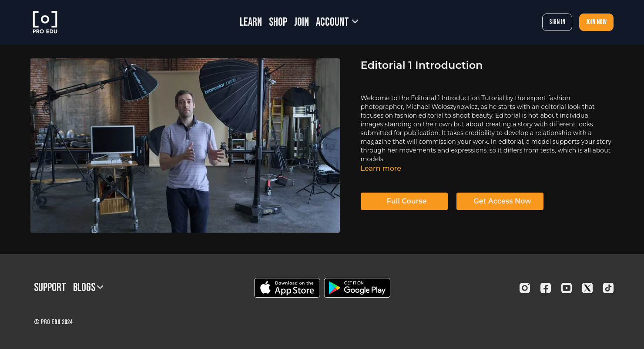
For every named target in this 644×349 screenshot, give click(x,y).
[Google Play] (357, 288)
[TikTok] (608, 288)
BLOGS (88, 288)
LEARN (251, 22)
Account (337, 22)
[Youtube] (567, 288)
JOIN (302, 22)
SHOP (278, 22)
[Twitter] (587, 288)
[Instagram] (525, 288)
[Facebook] (546, 288)
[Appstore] (287, 288)
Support (50, 288)
